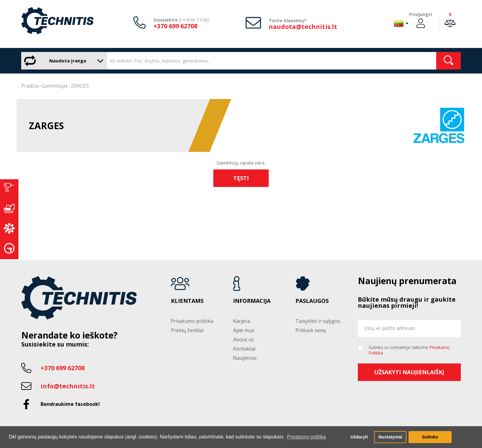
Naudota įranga (63, 61)
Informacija (252, 301)
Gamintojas (55, 86)
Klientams (187, 301)
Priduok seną (311, 330)
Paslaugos (312, 301)
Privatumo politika (192, 321)
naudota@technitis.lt (303, 27)
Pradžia (30, 86)
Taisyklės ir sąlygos (318, 321)
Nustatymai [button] (390, 437)
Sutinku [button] (430, 437)
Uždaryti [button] (359, 437)
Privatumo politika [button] (306, 437)
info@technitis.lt (68, 386)
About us (243, 339)
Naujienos (245, 358)
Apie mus (244, 330)
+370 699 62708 (175, 26)
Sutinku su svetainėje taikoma (409, 350)
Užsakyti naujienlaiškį (409, 372)
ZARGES (80, 86)
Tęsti (241, 178)
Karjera (241, 321)
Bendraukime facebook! (70, 404)
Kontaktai (244, 349)
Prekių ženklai (187, 330)
